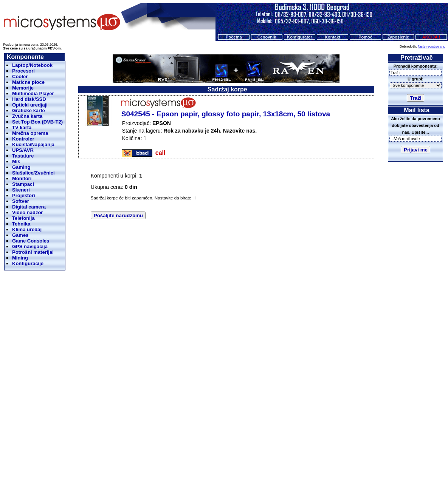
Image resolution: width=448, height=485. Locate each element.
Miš (16, 161)
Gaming (21, 167)
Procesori (23, 71)
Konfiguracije (28, 263)
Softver (21, 201)
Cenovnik (267, 37)
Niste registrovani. (431, 46)
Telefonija (23, 218)
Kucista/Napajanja (33, 144)
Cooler (20, 76)
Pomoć (365, 37)
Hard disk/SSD (29, 99)
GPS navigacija (30, 246)
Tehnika (21, 224)
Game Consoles (31, 241)
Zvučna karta (27, 116)
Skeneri (21, 190)
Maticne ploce (28, 82)
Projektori (24, 195)
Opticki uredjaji (30, 105)
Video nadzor (27, 212)
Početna (234, 37)
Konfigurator (300, 37)
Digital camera (29, 207)
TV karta (22, 127)
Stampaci (23, 184)
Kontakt (333, 37)
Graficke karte (29, 110)
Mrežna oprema (30, 133)
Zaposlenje (398, 37)
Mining (20, 258)
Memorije (23, 88)
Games (20, 235)
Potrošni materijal (33, 252)
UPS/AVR (23, 150)
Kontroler (23, 139)
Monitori (22, 178)
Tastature (23, 156)
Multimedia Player (33, 93)
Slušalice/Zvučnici (33, 173)
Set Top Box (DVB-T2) (37, 122)
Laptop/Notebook (32, 65)
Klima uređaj (27, 229)
